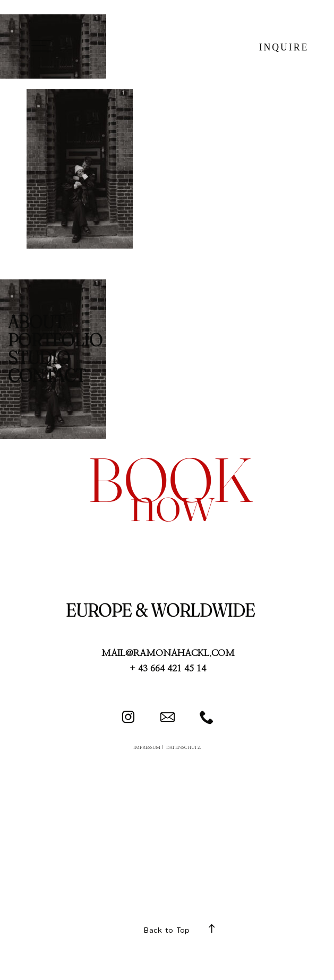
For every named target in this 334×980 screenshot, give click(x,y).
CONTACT (47, 376)
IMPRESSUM (147, 748)
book (170, 479)
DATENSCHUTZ (183, 748)
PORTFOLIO (55, 340)
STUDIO (39, 357)
